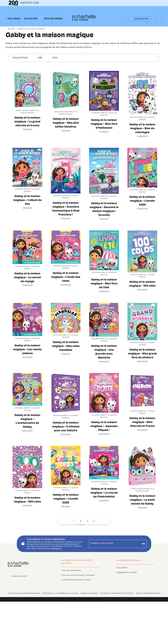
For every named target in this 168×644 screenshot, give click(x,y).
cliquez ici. (57, 549)
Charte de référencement (148, 593)
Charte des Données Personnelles (24, 593)
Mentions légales (89, 593)
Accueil (11, 29)
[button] (140, 19)
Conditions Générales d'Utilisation (117, 593)
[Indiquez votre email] (114, 544)
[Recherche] (159, 19)
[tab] (14, 19)
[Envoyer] (143, 544)
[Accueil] (84, 18)
